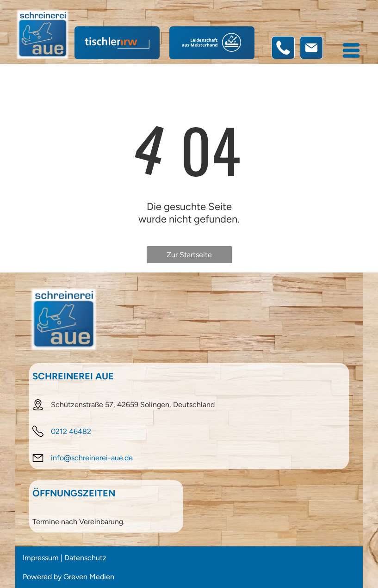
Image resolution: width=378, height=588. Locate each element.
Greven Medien (89, 577)
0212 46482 (71, 431)
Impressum (41, 558)
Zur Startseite (189, 255)
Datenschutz (85, 558)
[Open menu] (351, 50)
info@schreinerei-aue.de (92, 458)
